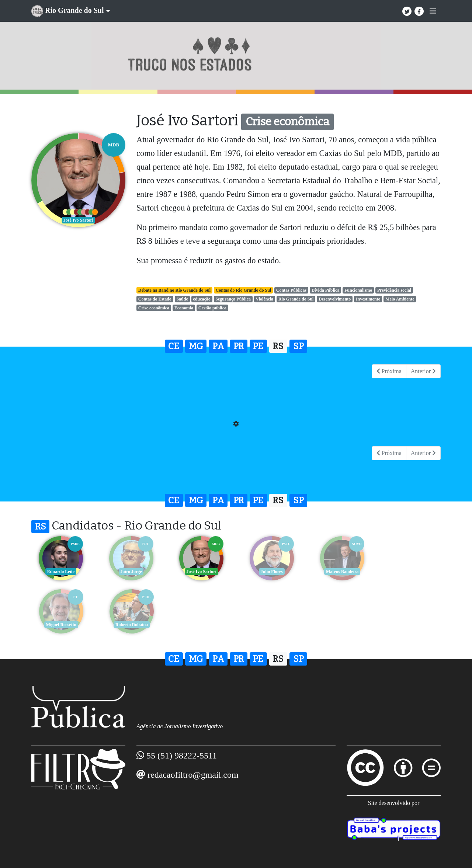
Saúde (182, 299)
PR (239, 346)
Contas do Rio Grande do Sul (243, 290)
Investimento (368, 299)
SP (299, 346)
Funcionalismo (358, 290)
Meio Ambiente (400, 299)
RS (278, 346)
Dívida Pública (326, 290)
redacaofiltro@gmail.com (193, 775)
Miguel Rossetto (411, 572)
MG (196, 346)
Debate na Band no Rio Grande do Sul (174, 290)
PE (258, 346)
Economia (184, 308)
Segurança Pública (233, 299)
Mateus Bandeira (341, 572)
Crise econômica (154, 308)
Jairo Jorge (131, 572)
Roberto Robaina (61, 625)
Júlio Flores (271, 572)
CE (174, 346)
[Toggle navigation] (433, 11)
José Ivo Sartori (201, 572)
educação (202, 299)
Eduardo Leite (61, 572)
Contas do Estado (155, 299)
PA (218, 346)
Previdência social (394, 290)
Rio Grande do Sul (296, 299)
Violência (265, 299)
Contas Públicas (291, 290)
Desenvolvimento (335, 299)
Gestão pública (212, 308)
